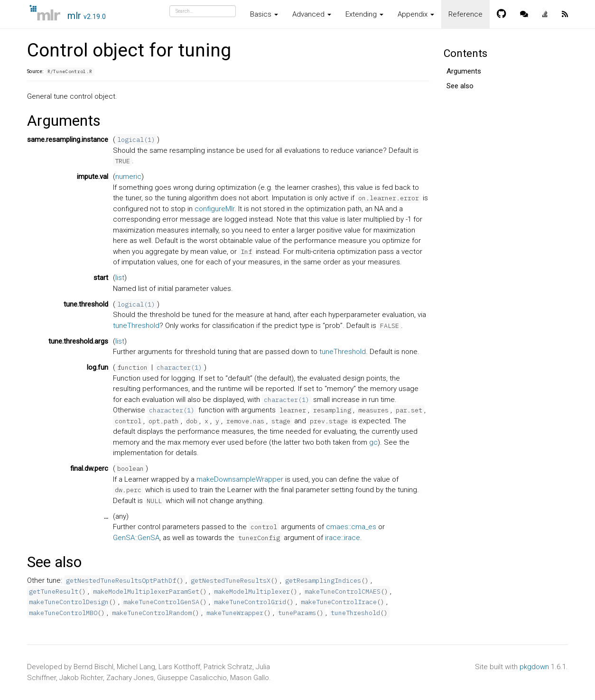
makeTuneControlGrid (250, 602)
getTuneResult (54, 591)
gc (373, 442)
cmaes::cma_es (351, 527)
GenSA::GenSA (136, 538)
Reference (465, 14)
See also (460, 86)
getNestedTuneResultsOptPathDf (121, 580)
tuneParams (297, 613)
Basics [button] (264, 14)
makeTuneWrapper (235, 613)
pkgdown (534, 667)
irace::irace (343, 538)
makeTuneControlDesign (69, 602)
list (120, 278)
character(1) (179, 367)
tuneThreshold (136, 326)
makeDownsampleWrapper (240, 479)
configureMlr (214, 209)
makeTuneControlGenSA (161, 602)
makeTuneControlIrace (339, 602)
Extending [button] (364, 14)
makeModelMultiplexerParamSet (146, 591)
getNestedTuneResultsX (231, 580)
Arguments (464, 71)
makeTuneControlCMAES (343, 591)
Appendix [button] (416, 14)
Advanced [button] (312, 14)
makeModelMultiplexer (252, 591)
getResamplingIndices (323, 580)
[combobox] (203, 11)
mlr (87, 16)
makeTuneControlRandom (152, 613)
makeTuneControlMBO (63, 613)
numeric (128, 177)
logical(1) (136, 140)
